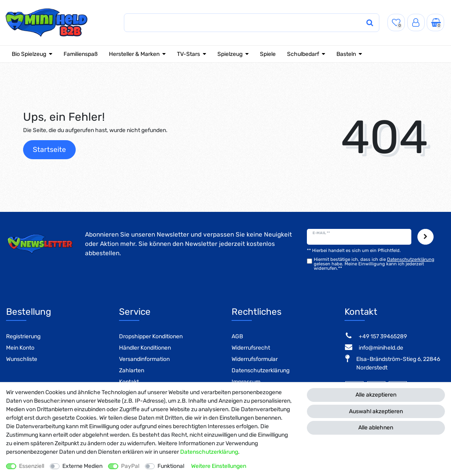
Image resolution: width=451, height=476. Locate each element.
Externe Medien (82, 466)
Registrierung (23, 336)
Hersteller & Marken (134, 54)
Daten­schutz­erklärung (209, 452)
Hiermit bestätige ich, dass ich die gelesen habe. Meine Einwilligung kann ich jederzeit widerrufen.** (374, 264)
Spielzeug (230, 54)
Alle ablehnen (376, 428)
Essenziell (32, 466)
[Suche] (358, 23)
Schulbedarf (303, 54)
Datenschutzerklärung (261, 370)
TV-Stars (188, 54)
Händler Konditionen (145, 348)
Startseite (49, 149)
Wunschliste (22, 359)
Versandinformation (144, 359)
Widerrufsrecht (251, 348)
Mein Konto (20, 348)
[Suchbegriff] (232, 23)
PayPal (130, 466)
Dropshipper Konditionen (151, 336)
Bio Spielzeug (29, 54)
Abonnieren (425, 237)
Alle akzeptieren (376, 395)
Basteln (346, 54)
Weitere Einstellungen (219, 466)
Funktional (171, 466)
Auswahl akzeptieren (376, 411)
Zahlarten (132, 370)
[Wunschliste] (396, 22)
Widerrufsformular (255, 359)
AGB (237, 336)
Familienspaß (81, 54)
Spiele (268, 54)
